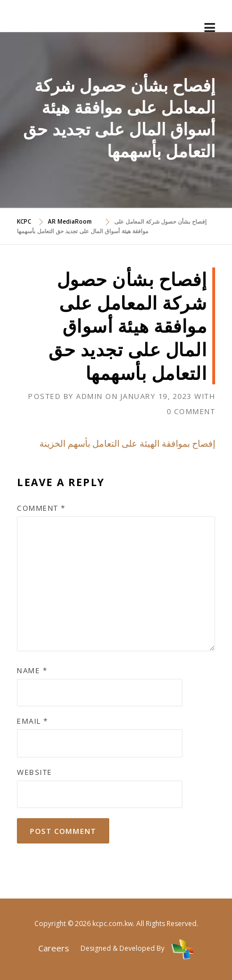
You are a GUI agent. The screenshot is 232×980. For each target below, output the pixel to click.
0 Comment (191, 411)
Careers (54, 948)
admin (90, 396)
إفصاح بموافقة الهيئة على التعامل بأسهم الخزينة (127, 443)
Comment (41, 508)
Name (32, 670)
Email (33, 721)
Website (35, 772)
